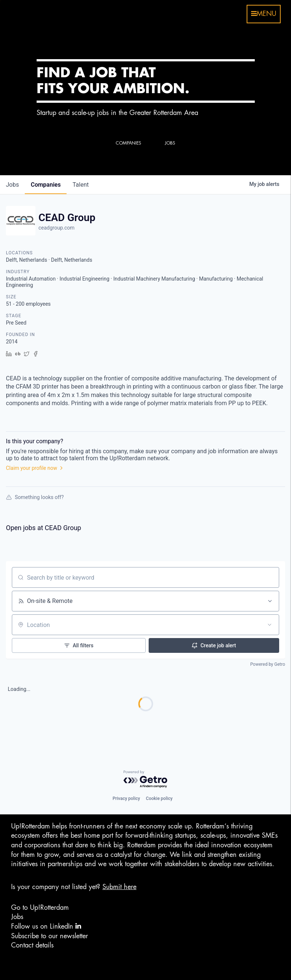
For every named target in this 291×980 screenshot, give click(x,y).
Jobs (17, 917)
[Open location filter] (270, 625)
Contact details (32, 945)
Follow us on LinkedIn (46, 926)
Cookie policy (159, 798)
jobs (12, 185)
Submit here (119, 887)
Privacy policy (126, 798)
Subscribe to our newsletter (50, 936)
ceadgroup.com (57, 228)
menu (264, 14)
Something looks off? (35, 497)
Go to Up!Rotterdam (40, 908)
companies (46, 185)
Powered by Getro (268, 664)
